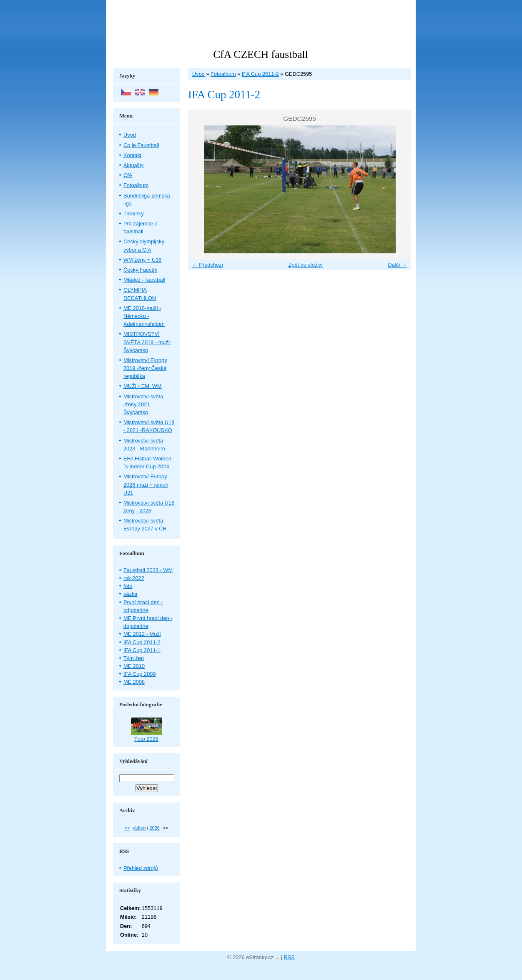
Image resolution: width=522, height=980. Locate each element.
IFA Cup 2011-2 (260, 74)
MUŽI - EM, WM (143, 386)
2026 (155, 828)
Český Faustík (140, 270)
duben (139, 828)
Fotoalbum (223, 74)
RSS (289, 957)
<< (127, 828)
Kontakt (132, 155)
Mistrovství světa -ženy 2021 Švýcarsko (143, 404)
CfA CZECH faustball (260, 54)
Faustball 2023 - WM (148, 570)
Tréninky (134, 214)
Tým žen (134, 658)
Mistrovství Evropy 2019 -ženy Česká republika (145, 368)
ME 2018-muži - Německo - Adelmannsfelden (144, 316)
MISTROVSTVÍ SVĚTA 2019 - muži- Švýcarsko (147, 342)
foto (128, 586)
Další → (397, 265)
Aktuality (133, 165)
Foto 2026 (146, 739)
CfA (128, 175)
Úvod (198, 74)
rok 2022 (134, 578)
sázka (130, 594)
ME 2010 (134, 666)
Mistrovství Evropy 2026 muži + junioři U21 (146, 484)
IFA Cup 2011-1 (142, 650)
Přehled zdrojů (141, 868)
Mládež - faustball (144, 280)
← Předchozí (208, 265)
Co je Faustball (141, 145)
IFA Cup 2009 (140, 674)
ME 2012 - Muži (142, 634)
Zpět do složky (305, 265)
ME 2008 (134, 682)
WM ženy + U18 (142, 260)
